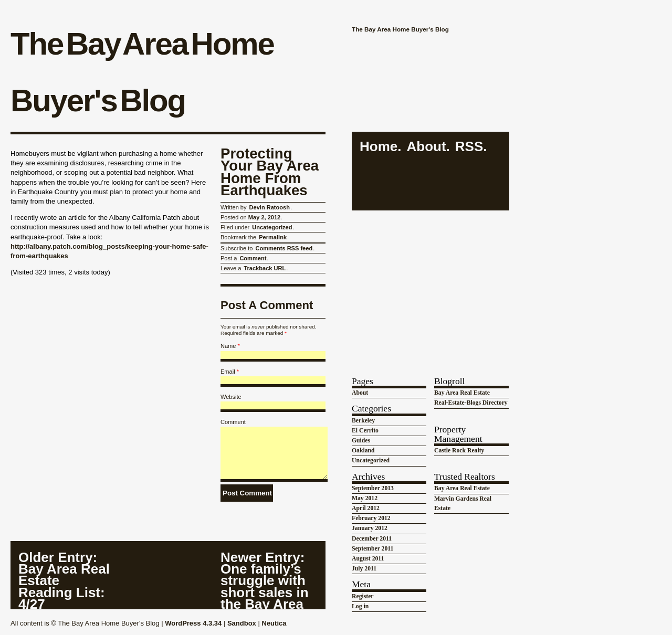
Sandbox (242, 623)
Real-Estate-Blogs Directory (471, 403)
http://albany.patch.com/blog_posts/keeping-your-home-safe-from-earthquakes (109, 251)
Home (379, 147)
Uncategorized (272, 227)
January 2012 (370, 528)
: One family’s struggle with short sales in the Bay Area (265, 580)
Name (228, 346)
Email (228, 372)
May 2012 (365, 498)
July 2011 (364, 569)
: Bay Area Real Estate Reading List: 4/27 (64, 580)
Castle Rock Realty (459, 451)
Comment (253, 258)
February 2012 (371, 518)
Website (231, 397)
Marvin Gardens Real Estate (463, 504)
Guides (361, 441)
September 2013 (373, 488)
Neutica (274, 623)
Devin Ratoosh (270, 207)
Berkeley (363, 421)
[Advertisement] (430, 283)
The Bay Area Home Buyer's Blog (142, 72)
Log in (360, 606)
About (426, 147)
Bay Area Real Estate (462, 393)
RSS (469, 147)
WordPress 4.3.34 (193, 623)
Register (363, 596)
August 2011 (368, 559)
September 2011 (372, 549)
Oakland (363, 451)
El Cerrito (365, 431)
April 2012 (366, 508)
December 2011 (372, 539)
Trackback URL (265, 268)
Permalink (273, 237)
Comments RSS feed (284, 248)
